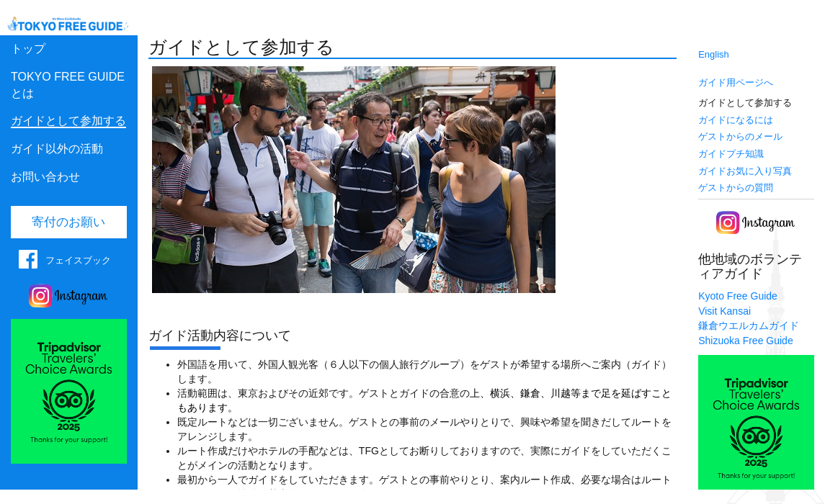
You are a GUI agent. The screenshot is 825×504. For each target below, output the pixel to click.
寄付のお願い (68, 222)
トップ (28, 49)
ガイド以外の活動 (57, 149)
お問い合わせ (45, 177)
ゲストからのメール (740, 136)
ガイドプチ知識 (731, 154)
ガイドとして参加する (68, 121)
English (714, 54)
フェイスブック (78, 260)
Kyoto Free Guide (738, 296)
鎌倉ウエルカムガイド (749, 325)
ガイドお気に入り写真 (745, 171)
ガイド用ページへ (736, 82)
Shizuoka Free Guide (746, 341)
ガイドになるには (736, 120)
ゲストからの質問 (736, 188)
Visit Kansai (724, 311)
